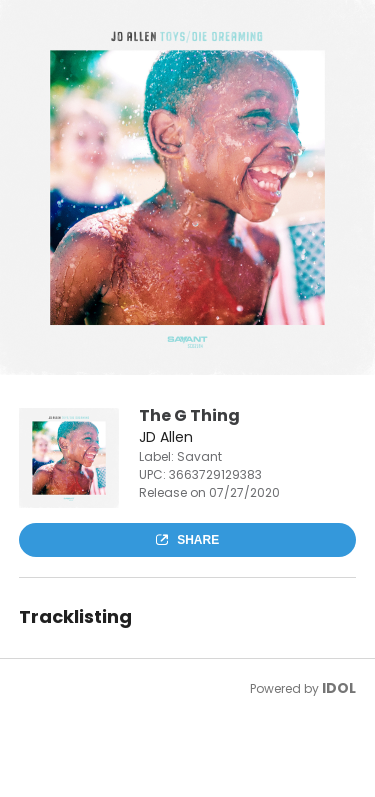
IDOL (339, 688)
